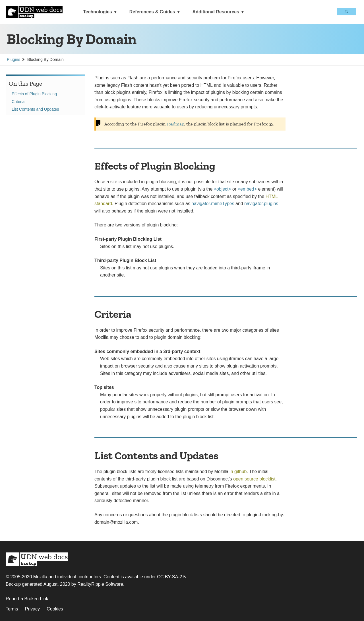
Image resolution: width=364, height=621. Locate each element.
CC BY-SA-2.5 (171, 577)
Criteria (18, 102)
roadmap (176, 124)
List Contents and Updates (35, 109)
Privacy (32, 609)
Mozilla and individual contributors (67, 577)
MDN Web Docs (37, 559)
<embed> (247, 189)
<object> (223, 189)
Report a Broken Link (27, 599)
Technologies (98, 12)
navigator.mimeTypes (213, 204)
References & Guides (152, 12)
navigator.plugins (261, 204)
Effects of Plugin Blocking (34, 94)
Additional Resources (216, 12)
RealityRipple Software (100, 584)
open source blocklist (254, 479)
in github (238, 472)
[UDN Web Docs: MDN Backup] (34, 12)
